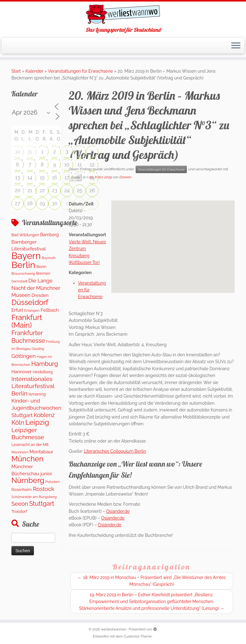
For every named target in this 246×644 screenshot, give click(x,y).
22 (42, 190)
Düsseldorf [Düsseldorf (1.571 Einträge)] (30, 302)
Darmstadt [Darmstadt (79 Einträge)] (19, 281)
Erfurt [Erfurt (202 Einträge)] (17, 310)
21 (30, 190)
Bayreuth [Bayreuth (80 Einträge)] (49, 258)
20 (18, 190)
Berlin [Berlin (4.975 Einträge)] (23, 265)
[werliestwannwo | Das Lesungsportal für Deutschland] (123, 14)
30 (18, 152)
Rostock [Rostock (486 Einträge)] (43, 489)
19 (92, 178)
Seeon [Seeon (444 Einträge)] (20, 504)
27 (18, 203)
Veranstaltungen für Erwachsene (81, 71)
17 (67, 178)
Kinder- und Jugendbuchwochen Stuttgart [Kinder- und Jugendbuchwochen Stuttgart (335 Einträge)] (36, 408)
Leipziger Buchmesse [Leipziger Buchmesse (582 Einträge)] (28, 434)
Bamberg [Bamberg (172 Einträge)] (49, 235)
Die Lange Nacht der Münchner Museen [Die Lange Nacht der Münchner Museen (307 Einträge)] (36, 288)
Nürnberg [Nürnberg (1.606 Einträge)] (28, 480)
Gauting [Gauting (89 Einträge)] (38, 349)
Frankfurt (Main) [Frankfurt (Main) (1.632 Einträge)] (27, 321)
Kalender (35, 71)
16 (55, 178)
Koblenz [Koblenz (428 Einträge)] (44, 415)
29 (42, 203)
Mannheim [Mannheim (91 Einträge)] (20, 452)
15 (42, 178)
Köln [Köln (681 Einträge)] (18, 423)
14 (30, 178)
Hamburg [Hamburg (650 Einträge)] (45, 364)
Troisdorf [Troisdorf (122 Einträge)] (19, 511)
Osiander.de (118, 511)
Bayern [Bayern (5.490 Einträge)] (26, 256)
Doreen (126, 177)
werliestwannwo (114, 629)
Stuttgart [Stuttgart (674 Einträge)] (42, 504)
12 (92, 165)
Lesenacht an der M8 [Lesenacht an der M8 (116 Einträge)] (30, 445)
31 (30, 152)
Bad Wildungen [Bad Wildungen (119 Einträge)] (25, 235)
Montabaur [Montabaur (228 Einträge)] (41, 452)
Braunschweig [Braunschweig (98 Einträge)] (23, 273)
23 (55, 190)
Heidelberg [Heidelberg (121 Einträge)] (43, 372)
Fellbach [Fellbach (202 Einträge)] (50, 310)
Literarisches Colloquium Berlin (115, 451)
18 (80, 177)
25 (79, 190)
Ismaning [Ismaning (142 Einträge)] (37, 394)
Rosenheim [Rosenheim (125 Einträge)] (22, 490)
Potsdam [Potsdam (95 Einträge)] (53, 482)
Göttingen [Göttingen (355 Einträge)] (24, 356)
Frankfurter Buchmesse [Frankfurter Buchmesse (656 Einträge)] (28, 337)
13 (17, 178)
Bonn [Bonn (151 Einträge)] (41, 266)
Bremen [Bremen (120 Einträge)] (43, 273)
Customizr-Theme (138, 636)
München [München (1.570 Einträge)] (27, 459)
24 (67, 190)
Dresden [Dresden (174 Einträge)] (40, 295)
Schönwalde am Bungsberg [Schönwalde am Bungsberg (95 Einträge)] (34, 497)
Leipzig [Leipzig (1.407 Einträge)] (37, 422)
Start (16, 71)
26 (92, 190)
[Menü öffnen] (236, 46)
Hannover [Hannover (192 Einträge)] (21, 372)
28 (30, 203)
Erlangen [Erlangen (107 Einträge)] (32, 310)
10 (67, 165)
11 (80, 165)
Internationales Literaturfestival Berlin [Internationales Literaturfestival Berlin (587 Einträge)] (33, 386)
